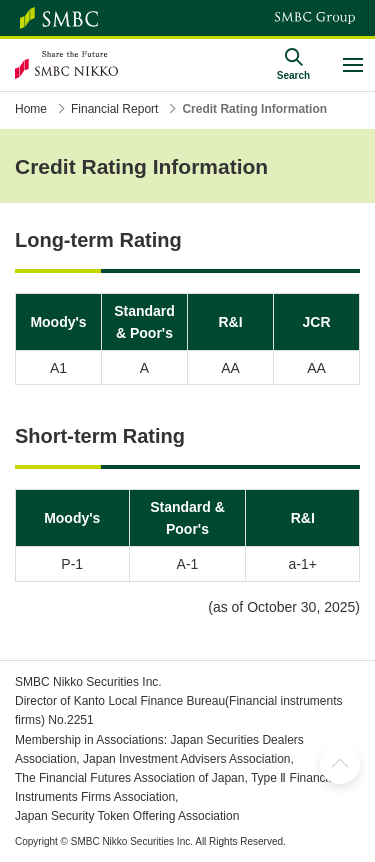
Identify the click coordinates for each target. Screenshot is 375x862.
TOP (340, 764)
